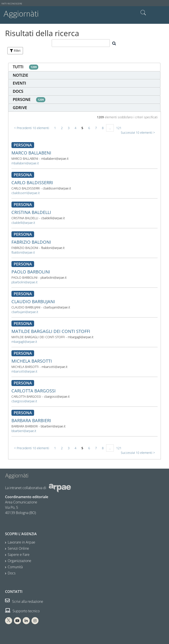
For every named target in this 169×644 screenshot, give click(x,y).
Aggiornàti (21, 14)
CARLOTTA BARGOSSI (34, 391)
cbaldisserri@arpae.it (26, 193)
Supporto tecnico (22, 611)
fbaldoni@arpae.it (23, 252)
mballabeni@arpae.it (25, 163)
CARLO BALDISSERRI (32, 183)
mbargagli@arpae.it (24, 342)
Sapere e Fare (19, 555)
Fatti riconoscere (12, 4)
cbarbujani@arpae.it (25, 312)
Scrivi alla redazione (24, 601)
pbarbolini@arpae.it (25, 282)
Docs (12, 573)
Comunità (15, 567)
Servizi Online (18, 548)
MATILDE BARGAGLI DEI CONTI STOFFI (51, 331)
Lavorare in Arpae (21, 542)
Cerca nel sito (143, 13)
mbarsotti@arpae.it (24, 371)
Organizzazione (19, 561)
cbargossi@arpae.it (24, 401)
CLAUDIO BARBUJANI (33, 302)
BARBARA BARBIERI (31, 420)
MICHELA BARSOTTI (32, 361)
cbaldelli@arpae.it (23, 223)
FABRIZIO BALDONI (31, 242)
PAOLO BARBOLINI (31, 272)
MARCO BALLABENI (31, 153)
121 (119, 128)
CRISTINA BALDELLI (31, 212)
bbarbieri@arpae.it (24, 431)
